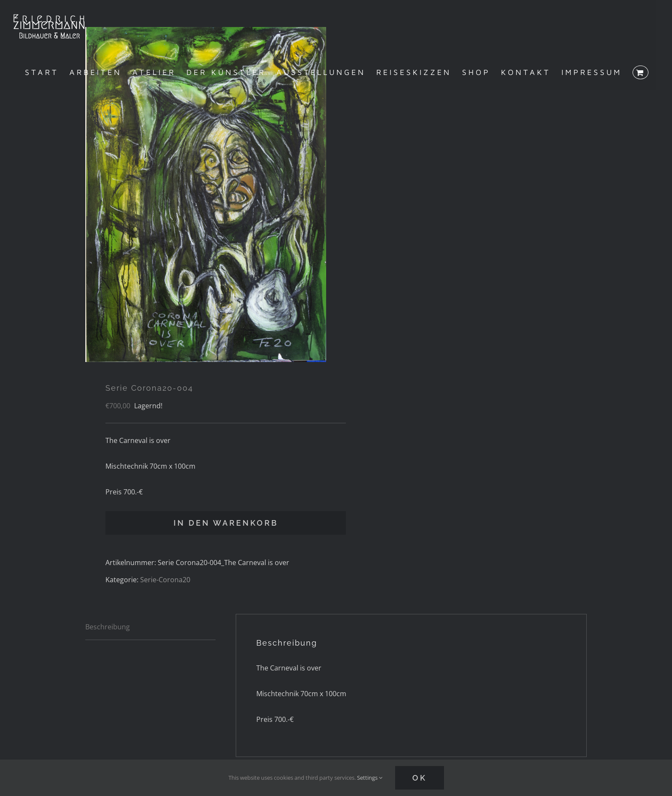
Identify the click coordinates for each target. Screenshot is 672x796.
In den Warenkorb (226, 523)
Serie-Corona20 (165, 580)
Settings (370, 778)
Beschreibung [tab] (108, 627)
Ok (420, 778)
